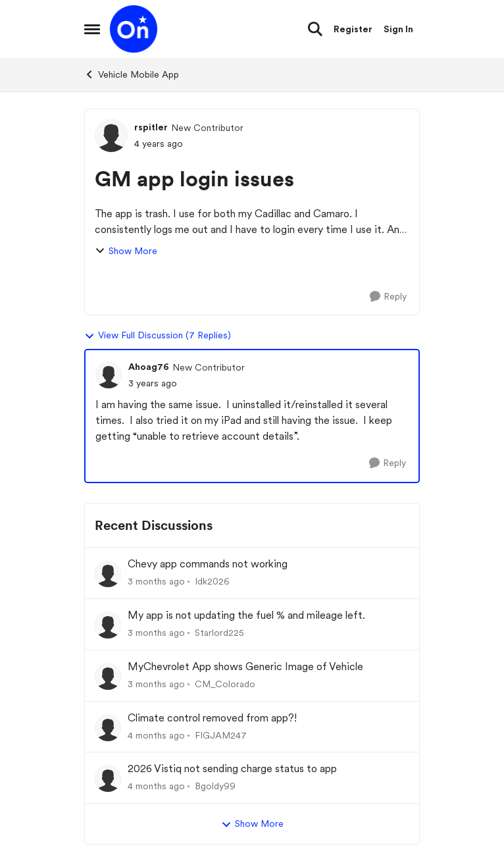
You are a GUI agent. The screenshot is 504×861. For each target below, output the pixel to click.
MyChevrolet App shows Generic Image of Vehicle (245, 666)
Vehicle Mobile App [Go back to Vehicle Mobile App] (132, 74)
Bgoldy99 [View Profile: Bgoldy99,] (215, 786)
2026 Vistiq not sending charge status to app (232, 769)
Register (353, 29)
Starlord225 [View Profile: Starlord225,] (219, 633)
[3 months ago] (156, 582)
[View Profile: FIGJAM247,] (108, 728)
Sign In (398, 29)
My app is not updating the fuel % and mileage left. (246, 615)
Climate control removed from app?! (212, 718)
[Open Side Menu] (92, 29)
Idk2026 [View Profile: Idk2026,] (212, 581)
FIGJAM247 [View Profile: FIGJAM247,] (221, 735)
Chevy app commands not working (208, 564)
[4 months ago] (156, 735)
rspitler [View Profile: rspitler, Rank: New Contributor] (151, 127)
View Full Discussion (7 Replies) (158, 336)
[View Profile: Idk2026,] (108, 574)
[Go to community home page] (134, 29)
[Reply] (388, 297)
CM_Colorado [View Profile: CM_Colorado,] (225, 684)
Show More (126, 251)
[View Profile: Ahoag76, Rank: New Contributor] (109, 375)
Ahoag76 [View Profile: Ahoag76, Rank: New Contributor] (149, 367)
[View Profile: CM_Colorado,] (108, 677)
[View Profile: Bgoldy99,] (108, 779)
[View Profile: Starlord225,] (108, 625)
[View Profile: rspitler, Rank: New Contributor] (111, 136)
